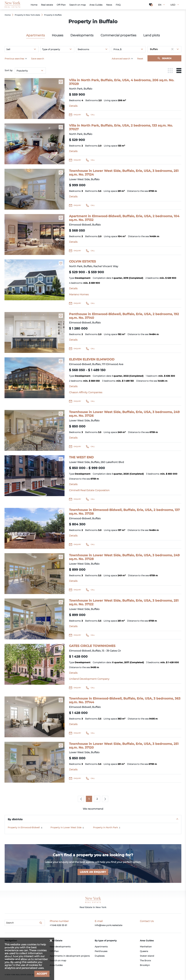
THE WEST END (81, 457)
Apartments (36, 35)
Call (93, 115)
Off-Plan (54, 951)
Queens (144, 951)
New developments (60, 947)
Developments (82, 35)
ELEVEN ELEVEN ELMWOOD (92, 359)
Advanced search (121, 59)
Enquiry (77, 115)
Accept (42, 974)
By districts (15, 819)
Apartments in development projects (70, 956)
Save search (38, 59)
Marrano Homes (79, 294)
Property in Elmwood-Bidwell (24, 827)
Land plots (152, 35)
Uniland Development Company (89, 679)
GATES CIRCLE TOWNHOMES (92, 646)
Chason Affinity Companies (86, 392)
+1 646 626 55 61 (58, 925)
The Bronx (145, 961)
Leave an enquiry (93, 872)
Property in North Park (105, 827)
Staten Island (147, 956)
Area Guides (56, 965)
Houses (58, 35)
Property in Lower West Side (66, 827)
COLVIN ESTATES (82, 261)
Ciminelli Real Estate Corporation (89, 490)
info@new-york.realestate (108, 925)
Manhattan (146, 947)
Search (167, 58)
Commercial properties (118, 35)
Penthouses (101, 951)
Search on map (58, 961)
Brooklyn (145, 965)
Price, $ (117, 49)
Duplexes (100, 956)
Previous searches (14, 59)
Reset (140, 59)
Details (73, 106)
